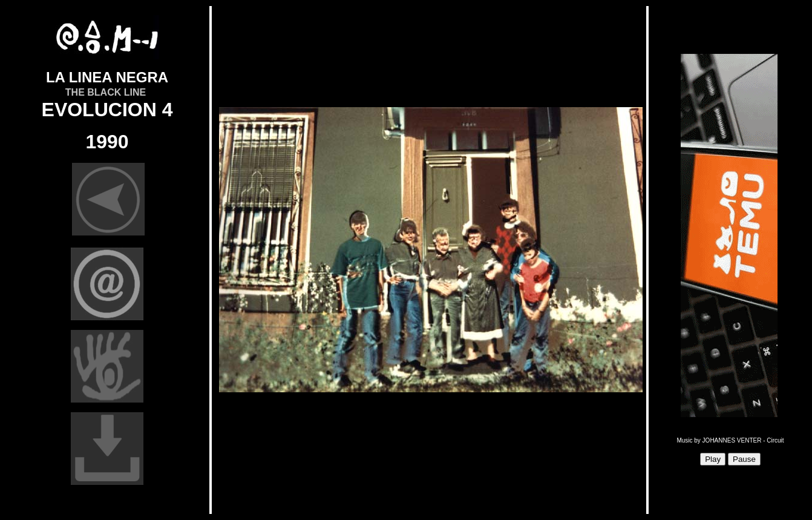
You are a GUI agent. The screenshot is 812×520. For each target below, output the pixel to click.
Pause (744, 459)
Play (713, 459)
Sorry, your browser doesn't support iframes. (429, 260)
